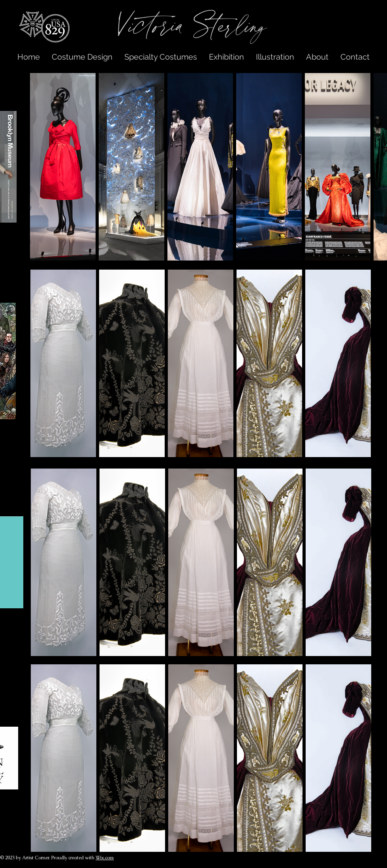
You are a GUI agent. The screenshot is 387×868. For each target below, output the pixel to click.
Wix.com (105, 858)
